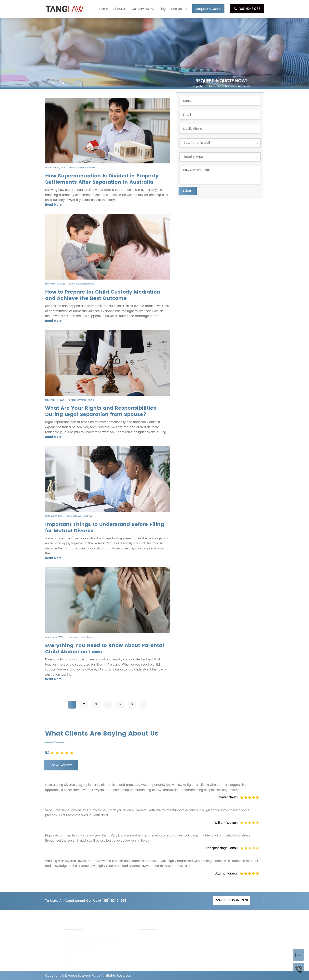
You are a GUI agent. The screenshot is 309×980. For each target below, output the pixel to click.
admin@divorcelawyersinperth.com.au (98, 960)
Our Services (141, 9)
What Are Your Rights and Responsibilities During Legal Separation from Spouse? (101, 411)
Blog (163, 9)
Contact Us (179, 9)
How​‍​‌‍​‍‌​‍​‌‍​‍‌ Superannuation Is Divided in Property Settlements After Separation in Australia (102, 179)
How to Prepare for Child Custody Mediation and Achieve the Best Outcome (103, 295)
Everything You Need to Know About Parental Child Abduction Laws (105, 649)
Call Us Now (299, 969)
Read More (53, 205)
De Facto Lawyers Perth (216, 938)
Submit (188, 191)
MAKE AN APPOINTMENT (231, 900)
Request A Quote (208, 9)
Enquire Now (299, 955)
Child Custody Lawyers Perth (164, 938)
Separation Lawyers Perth (218, 949)
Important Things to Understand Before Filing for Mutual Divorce (105, 528)
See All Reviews (61, 765)
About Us (120, 9)
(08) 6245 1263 (247, 9)
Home (104, 9)
